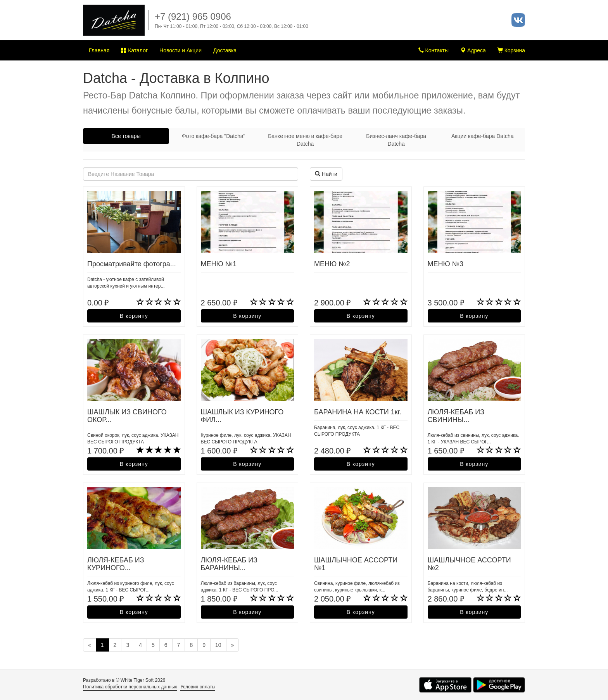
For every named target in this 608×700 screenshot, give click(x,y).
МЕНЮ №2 (332, 264)
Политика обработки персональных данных (130, 687)
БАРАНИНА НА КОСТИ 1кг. (358, 412)
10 (218, 645)
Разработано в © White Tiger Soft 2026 (124, 680)
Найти (326, 174)
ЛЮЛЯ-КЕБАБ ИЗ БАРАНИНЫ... (229, 564)
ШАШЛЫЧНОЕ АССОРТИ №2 (469, 564)
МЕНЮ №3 (446, 264)
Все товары (126, 136)
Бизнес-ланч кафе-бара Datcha (396, 140)
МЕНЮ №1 (219, 264)
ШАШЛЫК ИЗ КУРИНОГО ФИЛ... (242, 416)
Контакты (434, 50)
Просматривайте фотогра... (132, 264)
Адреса (473, 50)
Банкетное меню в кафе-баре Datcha (305, 140)
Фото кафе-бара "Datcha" (213, 136)
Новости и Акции (180, 50)
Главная (99, 50)
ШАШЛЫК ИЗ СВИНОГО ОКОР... (127, 416)
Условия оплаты (198, 687)
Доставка (225, 50)
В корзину (134, 316)
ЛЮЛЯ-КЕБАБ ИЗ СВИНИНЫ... (456, 416)
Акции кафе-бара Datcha (483, 136)
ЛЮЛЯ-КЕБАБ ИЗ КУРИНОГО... (116, 564)
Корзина (511, 50)
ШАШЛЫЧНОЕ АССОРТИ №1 (356, 564)
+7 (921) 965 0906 (193, 16)
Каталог (134, 50)
